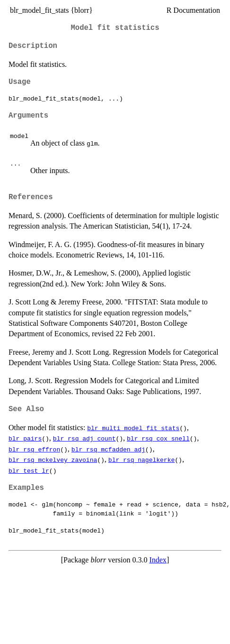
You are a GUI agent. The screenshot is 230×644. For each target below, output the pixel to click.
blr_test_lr (29, 470)
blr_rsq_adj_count (84, 438)
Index (158, 560)
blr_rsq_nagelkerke (142, 460)
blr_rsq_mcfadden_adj (108, 449)
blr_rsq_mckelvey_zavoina (53, 460)
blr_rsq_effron (34, 449)
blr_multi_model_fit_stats (133, 428)
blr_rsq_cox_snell (158, 438)
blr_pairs (25, 438)
